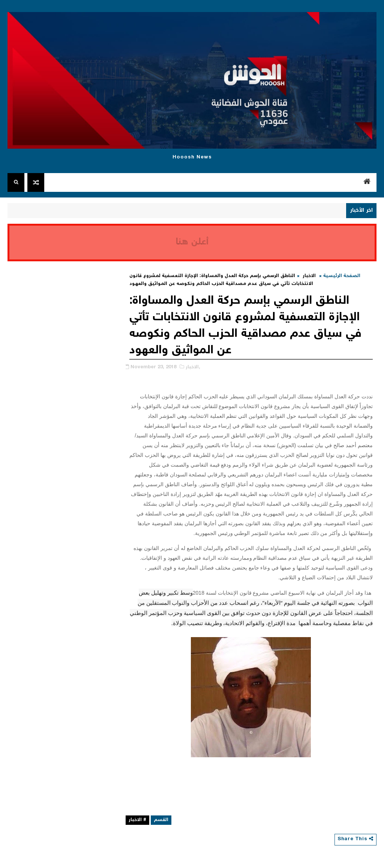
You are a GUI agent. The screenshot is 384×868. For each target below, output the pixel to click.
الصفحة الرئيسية (342, 276)
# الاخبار (137, 820)
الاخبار (309, 276)
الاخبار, (193, 367)
